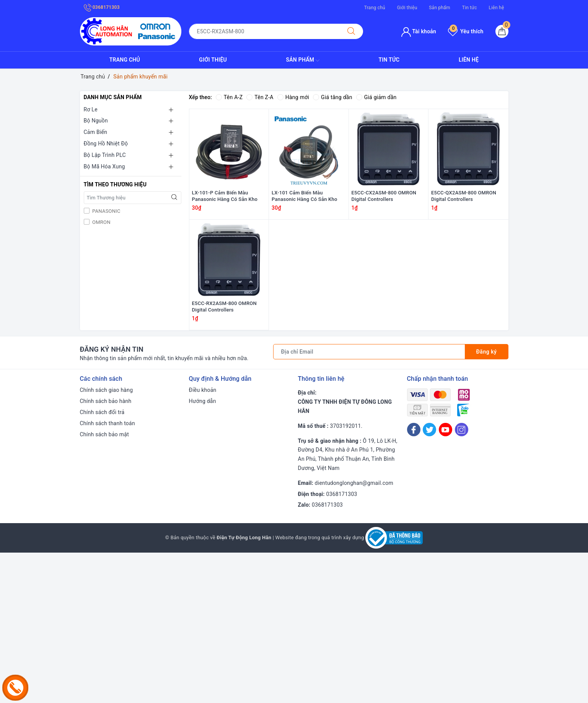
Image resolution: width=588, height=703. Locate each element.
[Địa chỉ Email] (369, 352)
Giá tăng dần (333, 97)
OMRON (101, 222)
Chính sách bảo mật (104, 434)
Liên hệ (496, 8)
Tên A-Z (229, 97)
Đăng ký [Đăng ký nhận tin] (487, 352)
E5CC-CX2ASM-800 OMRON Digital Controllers (384, 196)
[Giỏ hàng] (502, 31)
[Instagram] (462, 430)
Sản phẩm (440, 8)
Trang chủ (375, 8)
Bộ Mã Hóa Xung (104, 166)
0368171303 (102, 7)
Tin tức (470, 8)
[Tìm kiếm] (351, 31)
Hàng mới (293, 97)
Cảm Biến (96, 132)
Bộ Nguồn (96, 121)
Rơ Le (91, 109)
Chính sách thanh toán (108, 423)
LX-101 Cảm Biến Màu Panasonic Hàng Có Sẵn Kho (305, 196)
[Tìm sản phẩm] (264, 31)
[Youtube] (445, 430)
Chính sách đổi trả (102, 412)
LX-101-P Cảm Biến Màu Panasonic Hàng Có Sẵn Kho (225, 196)
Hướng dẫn (203, 401)
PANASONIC (106, 211)
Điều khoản (203, 390)
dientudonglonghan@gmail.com (354, 483)
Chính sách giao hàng (107, 390)
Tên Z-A (260, 97)
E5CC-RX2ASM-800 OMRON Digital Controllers (225, 307)
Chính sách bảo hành (106, 401)
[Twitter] (429, 430)
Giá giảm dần (376, 97)
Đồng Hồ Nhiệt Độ (106, 144)
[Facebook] (414, 430)
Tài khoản (419, 31)
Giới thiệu (407, 8)
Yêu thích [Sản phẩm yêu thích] (466, 31)
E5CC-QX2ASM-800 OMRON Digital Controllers (464, 196)
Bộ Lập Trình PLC (105, 155)
